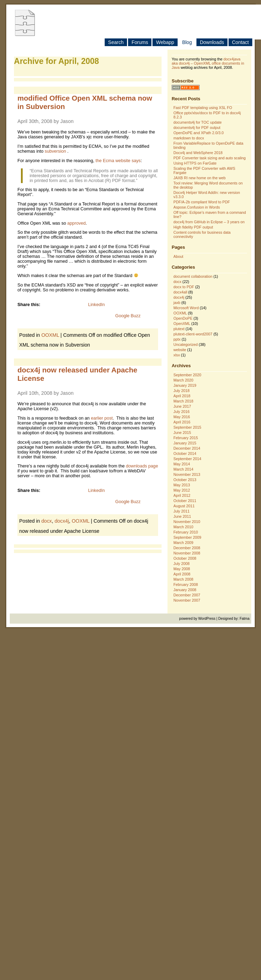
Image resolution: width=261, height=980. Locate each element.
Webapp (165, 42)
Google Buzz (128, 316)
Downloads (212, 42)
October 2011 (185, 501)
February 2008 (186, 585)
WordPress (207, 619)
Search (116, 42)
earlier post (102, 418)
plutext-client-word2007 (193, 334)
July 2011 (181, 511)
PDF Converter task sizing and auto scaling (210, 158)
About (178, 256)
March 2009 (183, 543)
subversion (56, 151)
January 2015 (185, 443)
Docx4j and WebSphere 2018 (198, 153)
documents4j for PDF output (197, 128)
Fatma (245, 619)
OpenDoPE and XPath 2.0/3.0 (199, 133)
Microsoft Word (186, 308)
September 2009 (187, 537)
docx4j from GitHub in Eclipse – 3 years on (209, 222)
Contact (240, 42)
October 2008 (185, 558)
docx (46, 521)
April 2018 (182, 396)
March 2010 (183, 527)
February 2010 (186, 532)
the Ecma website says (118, 161)
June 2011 (182, 516)
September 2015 (187, 427)
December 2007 (187, 595)
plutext (179, 329)
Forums (140, 42)
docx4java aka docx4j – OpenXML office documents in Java (208, 63)
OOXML (50, 335)
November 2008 (187, 553)
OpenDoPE (183, 318)
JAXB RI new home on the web (199, 178)
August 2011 (184, 506)
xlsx (177, 355)
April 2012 (182, 495)
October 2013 (185, 480)
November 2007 (187, 600)
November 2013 (187, 474)
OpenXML (182, 324)
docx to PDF (184, 287)
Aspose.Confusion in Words (197, 207)
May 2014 (182, 464)
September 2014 (187, 459)
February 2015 (186, 438)
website (180, 350)
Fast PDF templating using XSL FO (203, 108)
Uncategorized (186, 344)
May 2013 (182, 485)
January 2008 (185, 590)
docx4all (180, 292)
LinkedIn (96, 305)
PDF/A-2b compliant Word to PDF (202, 202)
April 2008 (182, 574)
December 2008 (187, 548)
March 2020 (183, 380)
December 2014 (187, 448)
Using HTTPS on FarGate (195, 163)
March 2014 (183, 469)
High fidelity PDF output (193, 227)
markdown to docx (189, 138)
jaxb (177, 303)
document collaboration (193, 276)
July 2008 (181, 564)
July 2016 (181, 412)
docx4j (62, 521)
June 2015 (182, 433)
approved (77, 223)
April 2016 (182, 422)
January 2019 (185, 385)
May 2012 (182, 490)
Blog (187, 42)
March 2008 (183, 579)
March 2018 (183, 401)
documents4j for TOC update (197, 122)
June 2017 (182, 406)
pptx (177, 339)
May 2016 (182, 417)
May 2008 (182, 569)
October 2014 (185, 453)
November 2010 (187, 522)
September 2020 (187, 375)
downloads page (142, 466)
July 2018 (181, 391)
